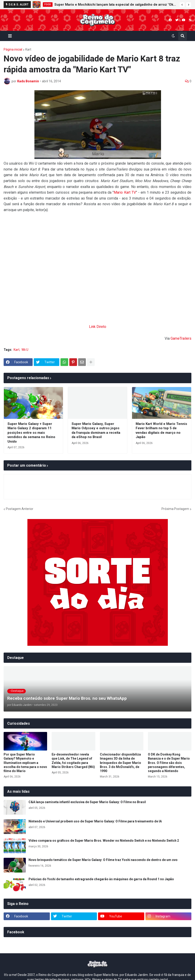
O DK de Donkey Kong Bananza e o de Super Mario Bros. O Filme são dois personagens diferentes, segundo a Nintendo (169, 763)
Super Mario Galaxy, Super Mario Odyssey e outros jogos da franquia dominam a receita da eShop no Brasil (96, 430)
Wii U (25, 350)
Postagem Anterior (20, 509)
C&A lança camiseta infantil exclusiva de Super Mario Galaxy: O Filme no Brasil (87, 802)
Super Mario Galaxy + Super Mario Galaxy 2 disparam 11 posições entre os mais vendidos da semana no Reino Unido (31, 433)
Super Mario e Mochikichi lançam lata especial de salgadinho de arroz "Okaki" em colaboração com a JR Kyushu (116, 5)
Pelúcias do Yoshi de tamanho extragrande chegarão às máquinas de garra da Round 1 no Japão (101, 879)
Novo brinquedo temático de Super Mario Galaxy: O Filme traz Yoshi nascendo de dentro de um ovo (103, 860)
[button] (182, 5)
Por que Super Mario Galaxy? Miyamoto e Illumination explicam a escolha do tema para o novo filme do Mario (25, 763)
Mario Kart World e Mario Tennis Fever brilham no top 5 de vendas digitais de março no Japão (161, 430)
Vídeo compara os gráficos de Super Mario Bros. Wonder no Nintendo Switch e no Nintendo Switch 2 (104, 841)
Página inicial (13, 49)
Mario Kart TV (125, 192)
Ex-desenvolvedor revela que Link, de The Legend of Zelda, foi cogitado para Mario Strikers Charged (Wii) (73, 761)
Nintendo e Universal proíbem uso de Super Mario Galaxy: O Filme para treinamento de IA (95, 821)
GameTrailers (181, 338)
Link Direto (98, 327)
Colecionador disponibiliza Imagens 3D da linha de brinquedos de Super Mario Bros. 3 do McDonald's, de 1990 (120, 763)
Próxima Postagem (175, 509)
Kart (28, 49)
